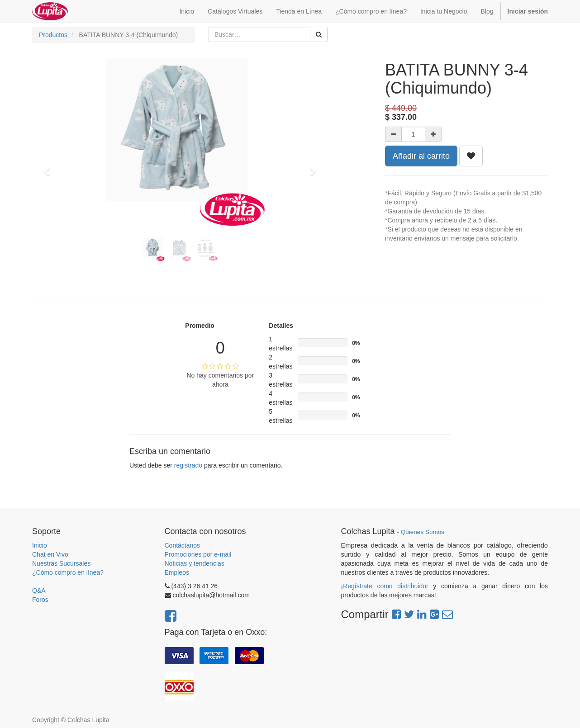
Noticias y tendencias (195, 563)
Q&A (39, 591)
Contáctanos (183, 545)
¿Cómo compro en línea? (68, 572)
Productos (53, 35)
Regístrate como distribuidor (386, 586)
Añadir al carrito (421, 156)
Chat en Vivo (50, 554)
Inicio (40, 545)
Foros (40, 600)
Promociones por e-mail (198, 554)
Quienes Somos (423, 532)
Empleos (177, 572)
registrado (188, 465)
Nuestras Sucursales (61, 563)
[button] (50, 167)
